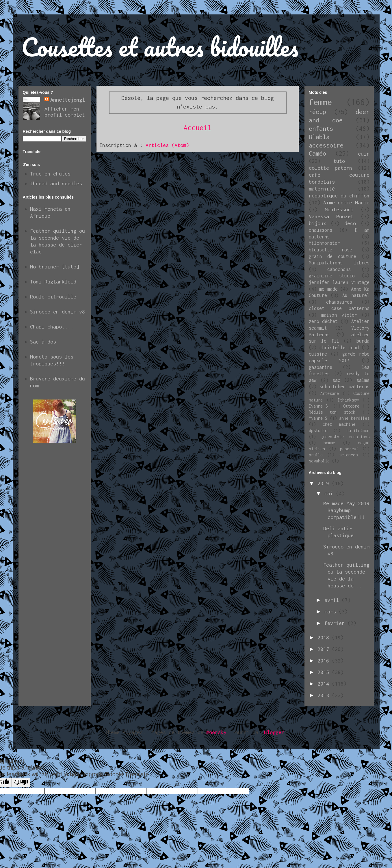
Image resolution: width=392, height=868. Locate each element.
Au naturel (356, 295)
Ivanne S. (320, 406)
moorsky (216, 732)
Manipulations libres (339, 263)
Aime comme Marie (346, 202)
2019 (325, 483)
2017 (325, 649)
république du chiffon (339, 196)
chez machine (339, 424)
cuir (364, 154)
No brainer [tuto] (55, 267)
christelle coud (339, 348)
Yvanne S (318, 418)
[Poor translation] (21, 782)
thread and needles (56, 183)
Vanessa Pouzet (331, 216)
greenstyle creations (345, 437)
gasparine (321, 367)
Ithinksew (348, 400)
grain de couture (332, 256)
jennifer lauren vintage (339, 282)
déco (350, 223)
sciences (348, 455)
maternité (322, 189)
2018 (325, 638)
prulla (316, 455)
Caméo (317, 153)
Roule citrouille (53, 297)
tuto (339, 161)
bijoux (317, 223)
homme (329, 443)
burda (363, 341)
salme (363, 380)
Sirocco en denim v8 (57, 312)
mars (332, 612)
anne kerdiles (354, 418)
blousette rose (330, 250)
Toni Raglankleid (53, 282)
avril (333, 600)
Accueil (198, 127)
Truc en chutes (50, 174)
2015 (325, 672)
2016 (325, 661)
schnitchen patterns (344, 387)
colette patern (330, 168)
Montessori (339, 209)
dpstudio (318, 431)
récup (317, 112)
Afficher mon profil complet (65, 112)
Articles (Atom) (167, 145)
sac (336, 380)
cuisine (318, 354)
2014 (325, 684)
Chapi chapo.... (52, 327)
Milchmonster (324, 243)
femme (320, 102)
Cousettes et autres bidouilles (160, 47)
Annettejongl (68, 100)
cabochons (339, 269)
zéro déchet (323, 321)
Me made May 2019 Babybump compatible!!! (346, 510)
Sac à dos (43, 342)
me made (328, 289)
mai (330, 493)
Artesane (330, 393)
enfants (321, 128)
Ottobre (351, 406)
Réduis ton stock (332, 412)
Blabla (319, 137)
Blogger (274, 732)
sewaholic (319, 461)
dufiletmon (358, 431)
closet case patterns (339, 308)
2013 (325, 695)
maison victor (339, 315)
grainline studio (332, 276)
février (336, 623)
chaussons (321, 230)
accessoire (326, 145)
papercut (349, 449)
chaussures (339, 302)
